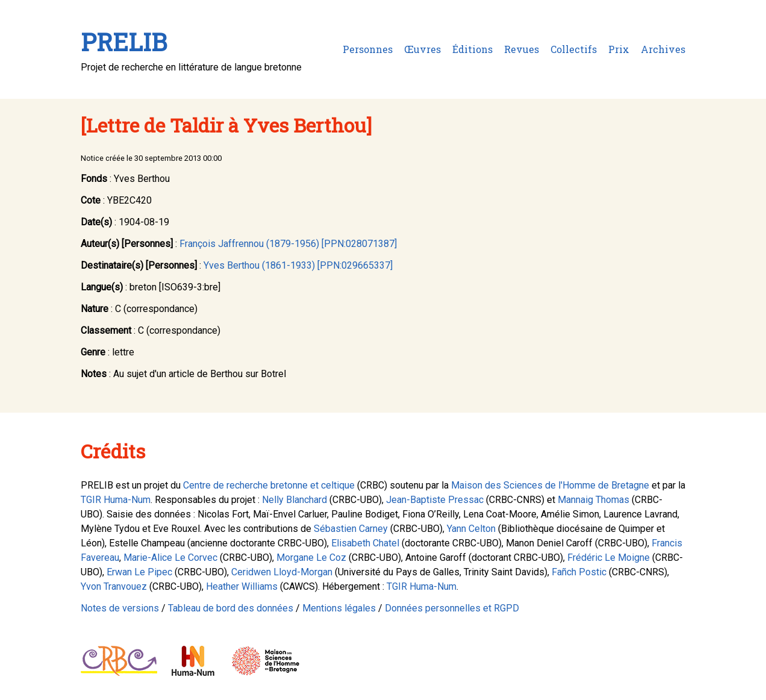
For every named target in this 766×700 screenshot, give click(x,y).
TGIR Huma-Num (116, 500)
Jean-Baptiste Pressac (435, 500)
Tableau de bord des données (231, 608)
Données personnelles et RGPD (452, 608)
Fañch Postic (579, 572)
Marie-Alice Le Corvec (170, 558)
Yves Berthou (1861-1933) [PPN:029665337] (298, 265)
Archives (663, 49)
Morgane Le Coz (311, 558)
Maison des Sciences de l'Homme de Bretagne (550, 485)
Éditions (472, 49)
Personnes (368, 49)
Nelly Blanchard (294, 500)
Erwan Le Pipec (139, 572)
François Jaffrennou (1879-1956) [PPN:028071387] (288, 244)
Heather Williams (242, 586)
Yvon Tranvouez (114, 586)
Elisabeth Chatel (365, 543)
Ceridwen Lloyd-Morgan (282, 572)
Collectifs (574, 49)
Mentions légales (339, 608)
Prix (619, 49)
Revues (522, 49)
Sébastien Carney (351, 529)
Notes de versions (120, 608)
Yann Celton (471, 529)
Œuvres (422, 49)
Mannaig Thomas (593, 500)
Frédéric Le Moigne (609, 558)
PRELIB (124, 42)
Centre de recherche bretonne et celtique (269, 485)
